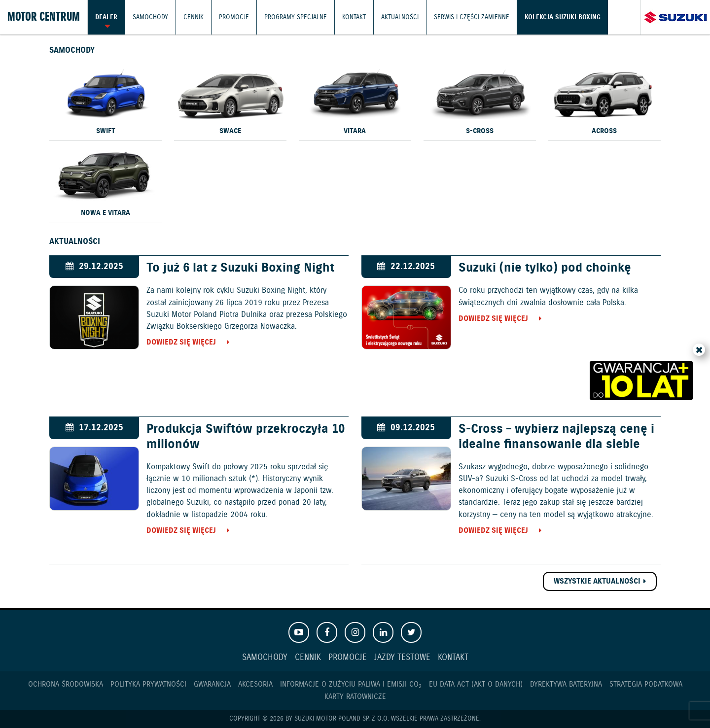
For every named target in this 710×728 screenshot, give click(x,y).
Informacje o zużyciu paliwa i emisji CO (351, 684)
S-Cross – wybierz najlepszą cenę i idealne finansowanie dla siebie (556, 437)
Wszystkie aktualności (597, 581)
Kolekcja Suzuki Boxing (563, 17)
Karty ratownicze (355, 697)
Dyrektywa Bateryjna (566, 684)
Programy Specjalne (296, 17)
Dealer (106, 17)
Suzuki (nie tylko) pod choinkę (545, 268)
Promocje (234, 17)
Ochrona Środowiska (66, 684)
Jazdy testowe (402, 658)
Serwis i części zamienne (472, 17)
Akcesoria (255, 684)
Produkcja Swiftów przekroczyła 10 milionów (246, 437)
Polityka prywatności (148, 684)
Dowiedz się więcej (181, 342)
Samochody (150, 17)
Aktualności (400, 17)
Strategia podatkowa (646, 684)
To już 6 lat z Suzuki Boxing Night (240, 268)
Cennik (194, 17)
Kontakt (354, 17)
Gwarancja (212, 684)
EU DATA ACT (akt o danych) (476, 684)
